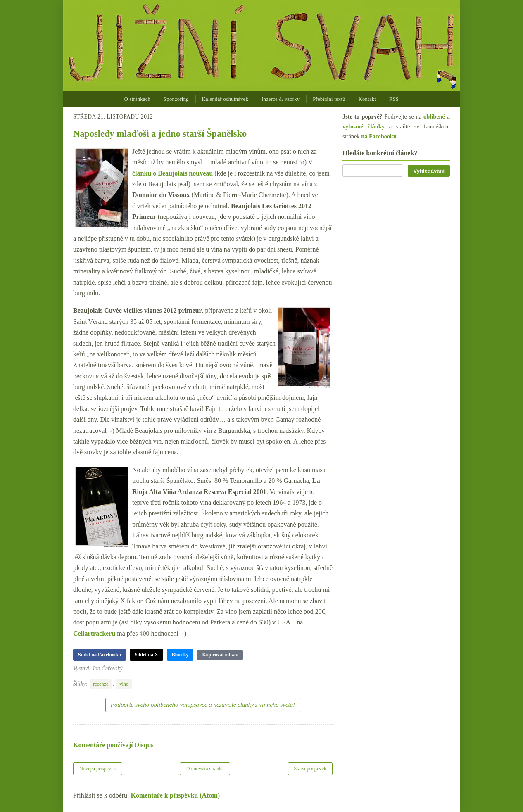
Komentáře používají (113, 745)
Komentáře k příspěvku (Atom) (176, 795)
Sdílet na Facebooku (100, 655)
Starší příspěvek (310, 769)
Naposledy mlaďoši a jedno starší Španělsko (160, 134)
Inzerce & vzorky (281, 99)
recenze (101, 684)
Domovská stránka (205, 769)
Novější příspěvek (98, 769)
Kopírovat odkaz (220, 655)
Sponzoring (176, 99)
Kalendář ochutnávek (225, 99)
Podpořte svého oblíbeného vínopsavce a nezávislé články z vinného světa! (203, 705)
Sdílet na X (146, 655)
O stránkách (137, 99)
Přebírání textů (329, 99)
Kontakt (367, 99)
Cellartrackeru (94, 633)
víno (124, 684)
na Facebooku (379, 136)
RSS (394, 99)
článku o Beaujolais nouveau (172, 173)
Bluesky (180, 655)
